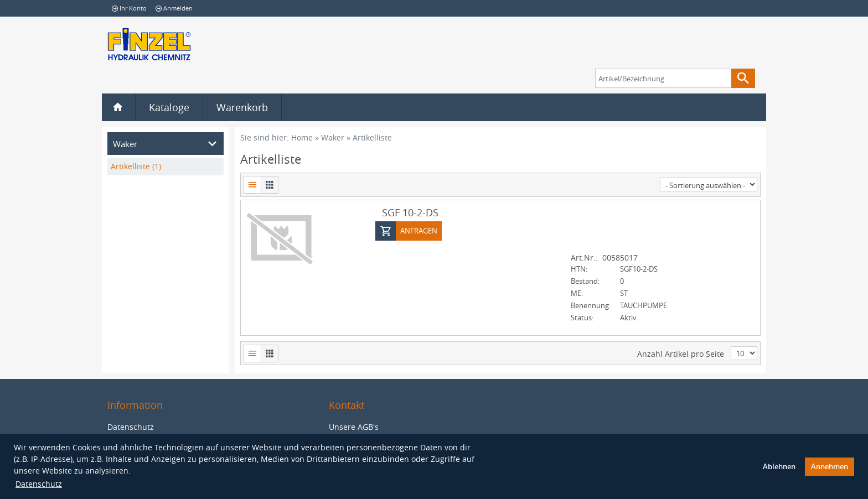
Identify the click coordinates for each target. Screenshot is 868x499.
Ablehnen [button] (779, 467)
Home (302, 137)
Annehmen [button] (830, 467)
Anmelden (174, 8)
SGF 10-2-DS (410, 212)
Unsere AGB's (354, 426)
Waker (333, 137)
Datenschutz (39, 484)
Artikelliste (372, 137)
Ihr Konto (129, 8)
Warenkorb (242, 107)
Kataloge (169, 107)
